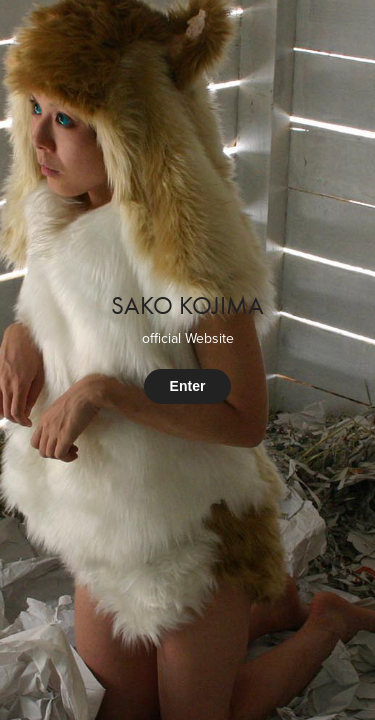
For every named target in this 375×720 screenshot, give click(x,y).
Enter (188, 386)
